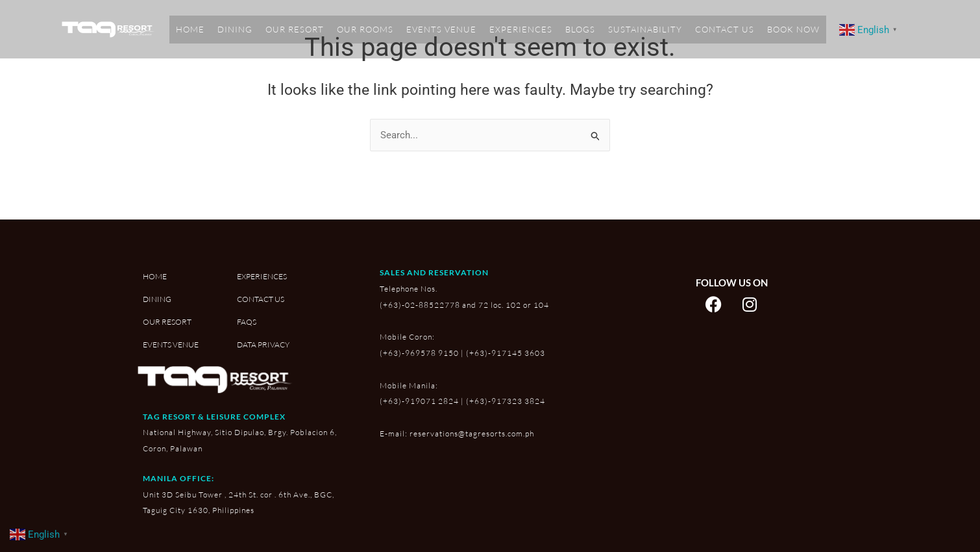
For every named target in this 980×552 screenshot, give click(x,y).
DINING (235, 29)
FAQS (247, 322)
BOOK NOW (793, 29)
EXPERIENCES (521, 29)
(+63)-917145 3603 (506, 353)
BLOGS (580, 29)
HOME (190, 29)
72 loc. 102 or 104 (514, 305)
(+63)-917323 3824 (506, 402)
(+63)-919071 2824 (419, 402)
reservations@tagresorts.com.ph (472, 433)
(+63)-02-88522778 (420, 305)
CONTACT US (725, 29)
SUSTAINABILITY (645, 29)
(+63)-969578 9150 (419, 353)
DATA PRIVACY (263, 345)
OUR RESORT (295, 29)
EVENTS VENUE (441, 29)
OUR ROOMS (365, 29)
